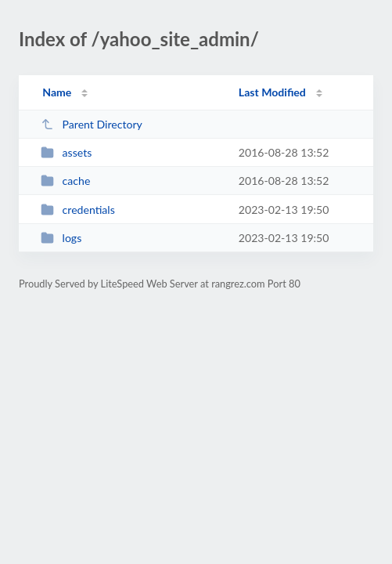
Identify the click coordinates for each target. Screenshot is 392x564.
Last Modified (272, 92)
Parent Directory (92, 124)
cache (65, 181)
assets (66, 152)
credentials (78, 210)
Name (57, 92)
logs (61, 238)
